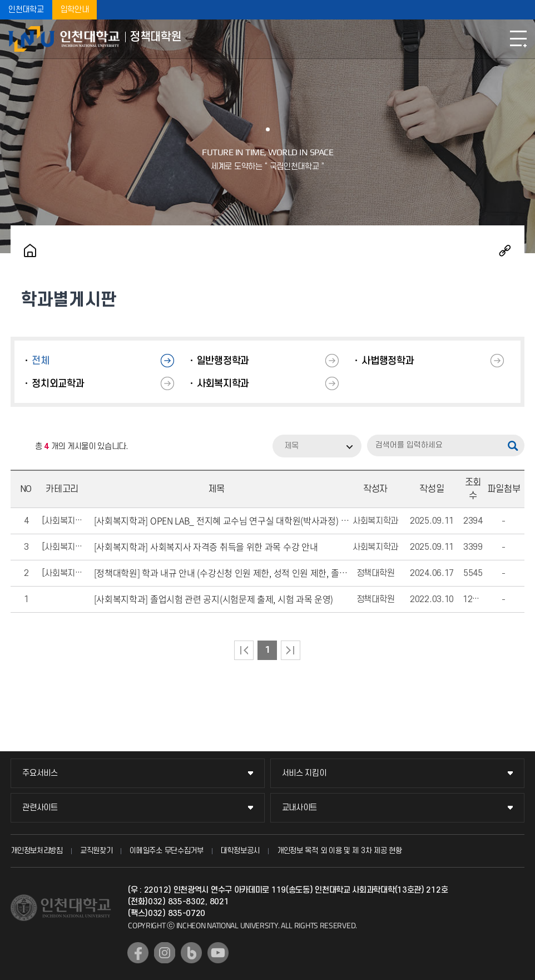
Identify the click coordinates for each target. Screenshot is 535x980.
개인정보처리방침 (37, 851)
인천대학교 (26, 10)
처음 (244, 650)
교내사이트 (300, 808)
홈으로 (30, 250)
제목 (291, 446)
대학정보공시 (240, 851)
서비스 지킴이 (304, 773)
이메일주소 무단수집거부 (166, 851)
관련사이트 (40, 808)
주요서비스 (40, 773)
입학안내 (75, 10)
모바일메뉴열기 (518, 39)
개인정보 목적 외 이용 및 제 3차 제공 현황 (340, 851)
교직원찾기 (96, 851)
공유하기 (505, 250)
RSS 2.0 (19, 447)
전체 (40, 361)
